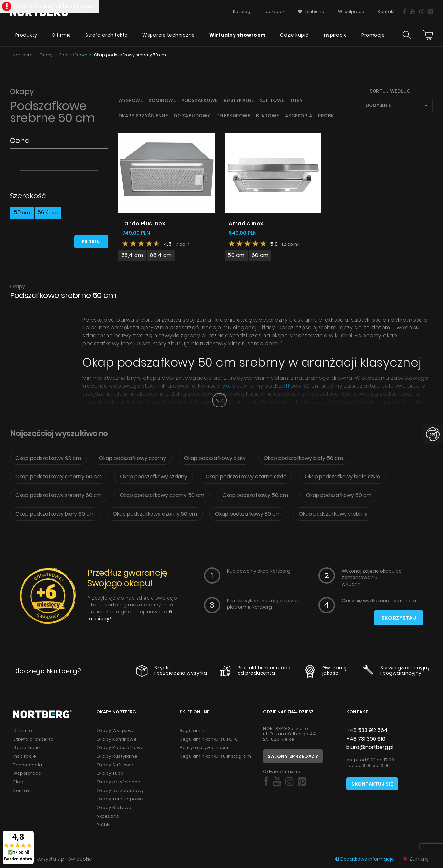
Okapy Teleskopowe (120, 799)
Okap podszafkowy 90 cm (48, 458)
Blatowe (267, 116)
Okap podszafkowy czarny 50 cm (162, 495)
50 (22, 212)
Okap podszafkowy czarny (133, 458)
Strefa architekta (107, 35)
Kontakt (22, 790)
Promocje (373, 35)
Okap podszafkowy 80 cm (248, 514)
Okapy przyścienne (143, 116)
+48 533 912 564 (367, 730)
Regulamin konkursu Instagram (215, 756)
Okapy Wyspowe (116, 730)
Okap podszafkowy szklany (154, 476)
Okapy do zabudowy (120, 790)
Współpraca (27, 773)
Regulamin (192, 730)
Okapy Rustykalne (117, 756)
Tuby (297, 100)
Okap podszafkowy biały (215, 458)
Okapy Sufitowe (115, 765)
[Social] (266, 782)
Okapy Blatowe (114, 808)
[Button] (219, 400)
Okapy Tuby (110, 773)
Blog (18, 782)
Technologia (28, 765)
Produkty (26, 35)
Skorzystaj (399, 618)
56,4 (48, 212)
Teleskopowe (233, 116)
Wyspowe (131, 100)
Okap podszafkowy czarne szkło (246, 476)
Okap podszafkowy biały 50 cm (303, 458)
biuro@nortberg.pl (370, 747)
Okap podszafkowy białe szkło (343, 476)
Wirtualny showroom (238, 35)
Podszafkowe (73, 55)
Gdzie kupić (294, 35)
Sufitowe (272, 100)
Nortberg (23, 55)
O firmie (61, 35)
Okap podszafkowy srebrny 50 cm (130, 55)
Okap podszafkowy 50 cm (255, 495)
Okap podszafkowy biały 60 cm (55, 514)
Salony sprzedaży (293, 756)
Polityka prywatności (204, 748)
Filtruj (91, 242)
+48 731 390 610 (366, 739)
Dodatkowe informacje (365, 859)
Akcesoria (299, 116)
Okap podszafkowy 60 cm (339, 495)
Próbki (327, 116)
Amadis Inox (246, 224)
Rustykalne (239, 100)
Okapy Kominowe (117, 739)
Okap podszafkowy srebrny (333, 514)
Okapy (46, 55)
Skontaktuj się (372, 784)
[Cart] (428, 35)
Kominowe (162, 100)
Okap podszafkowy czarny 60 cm (155, 514)
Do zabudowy (192, 116)
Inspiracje (335, 35)
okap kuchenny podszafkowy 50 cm (271, 386)
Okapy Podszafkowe (120, 748)
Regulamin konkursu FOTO (209, 739)
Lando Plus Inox (144, 224)
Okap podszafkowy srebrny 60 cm (59, 495)
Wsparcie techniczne (169, 35)
